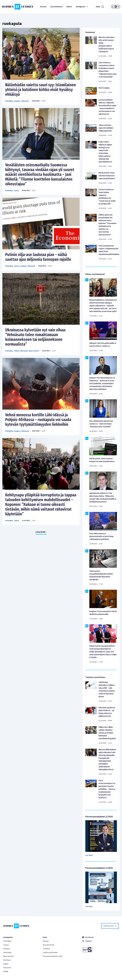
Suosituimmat (56, 7)
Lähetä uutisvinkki (50, 952)
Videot (69, 7)
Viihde (6, 971)
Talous (17, 191)
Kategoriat (82, 7)
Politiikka (9, 101)
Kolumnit (7, 968)
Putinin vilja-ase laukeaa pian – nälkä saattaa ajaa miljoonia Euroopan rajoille (38, 257)
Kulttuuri (7, 960)
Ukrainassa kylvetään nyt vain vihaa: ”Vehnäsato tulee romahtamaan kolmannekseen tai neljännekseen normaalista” (36, 337)
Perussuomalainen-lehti (53, 956)
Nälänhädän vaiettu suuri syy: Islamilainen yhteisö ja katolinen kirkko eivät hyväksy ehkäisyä (41, 90)
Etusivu (43, 7)
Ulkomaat (25, 101)
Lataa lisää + (41, 532)
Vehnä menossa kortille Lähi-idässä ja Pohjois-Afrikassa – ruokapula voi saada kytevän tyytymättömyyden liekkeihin (38, 420)
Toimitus (46, 949)
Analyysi (17, 101)
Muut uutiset (34, 351)
